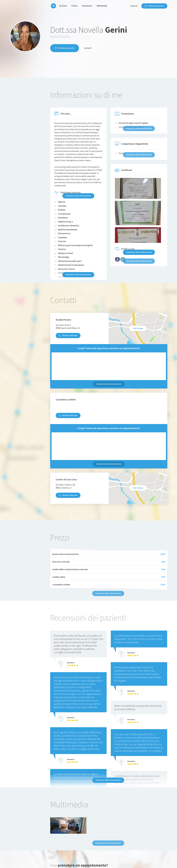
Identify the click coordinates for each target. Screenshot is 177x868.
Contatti (134, 6)
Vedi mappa (138, 328)
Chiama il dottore (68, 335)
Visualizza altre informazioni (78, 196)
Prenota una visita (154, 6)
